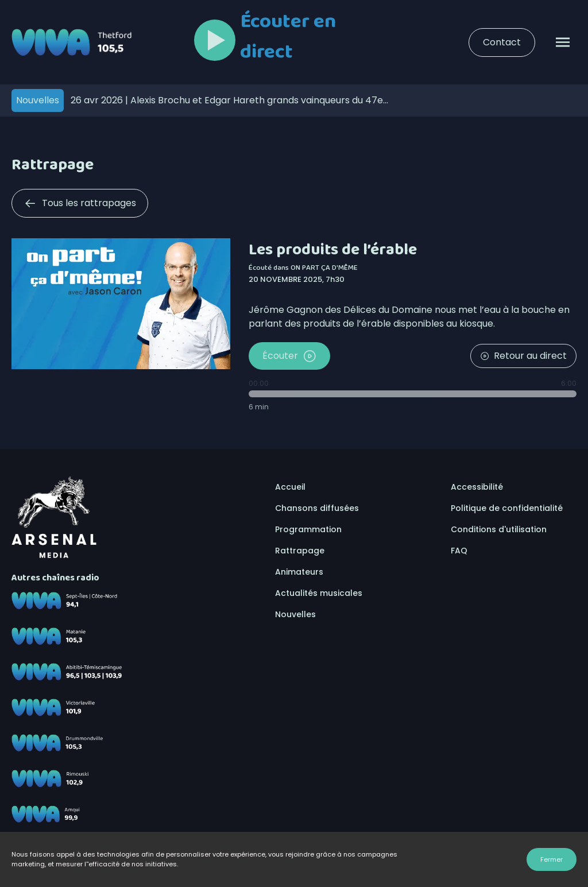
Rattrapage (300, 551)
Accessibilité (477, 487)
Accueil (290, 487)
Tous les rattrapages (80, 203)
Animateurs (299, 572)
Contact (502, 42)
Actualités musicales (319, 593)
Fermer (552, 859)
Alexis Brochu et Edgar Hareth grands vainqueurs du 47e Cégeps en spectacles (227, 100)
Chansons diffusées (317, 508)
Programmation (308, 529)
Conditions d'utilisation (499, 529)
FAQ (459, 551)
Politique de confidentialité (507, 508)
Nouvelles (295, 614)
